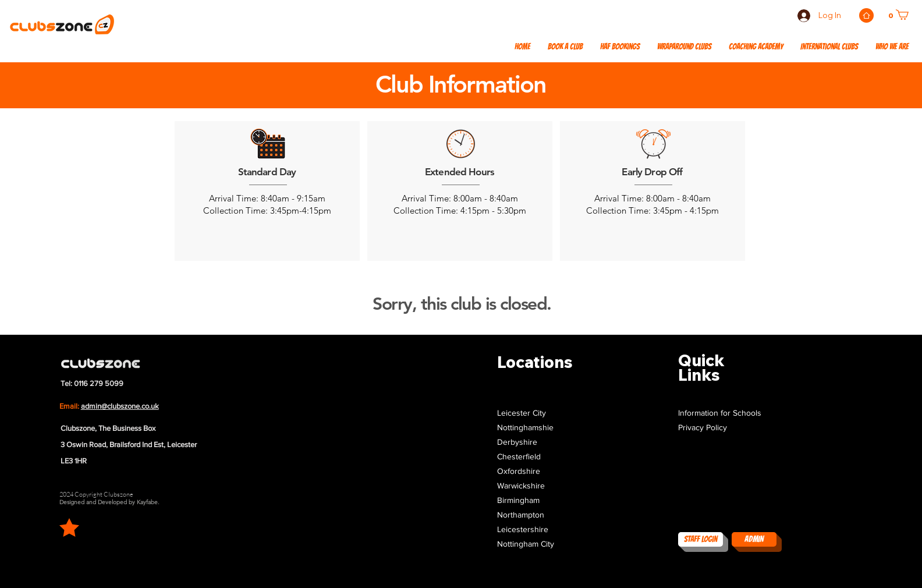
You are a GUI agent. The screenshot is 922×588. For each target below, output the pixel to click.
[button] (829, 47)
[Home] (866, 15)
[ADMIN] (754, 539)
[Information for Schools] (727, 413)
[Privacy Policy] (727, 428)
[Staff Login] (701, 539)
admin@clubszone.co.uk (120, 406)
